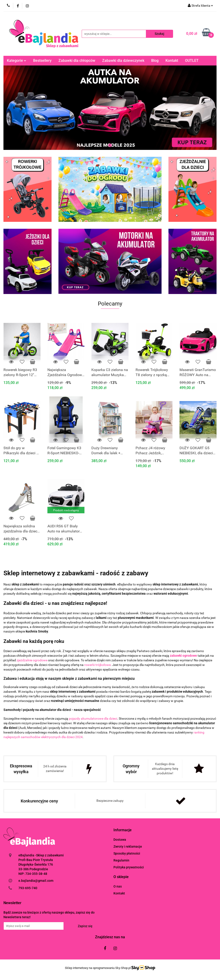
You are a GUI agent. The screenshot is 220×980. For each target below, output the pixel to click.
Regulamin (121, 860)
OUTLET (192, 61)
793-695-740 (28, 888)
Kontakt (172, 61)
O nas (118, 886)
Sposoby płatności (127, 853)
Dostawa (120, 840)
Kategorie (17, 61)
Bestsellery (42, 61)
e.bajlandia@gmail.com (36, 880)
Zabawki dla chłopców (77, 61)
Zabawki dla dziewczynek (123, 61)
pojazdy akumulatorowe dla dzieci (93, 719)
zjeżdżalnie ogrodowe (32, 660)
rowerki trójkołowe (97, 665)
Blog (155, 61)
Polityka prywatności (129, 867)
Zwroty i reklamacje (128, 846)
